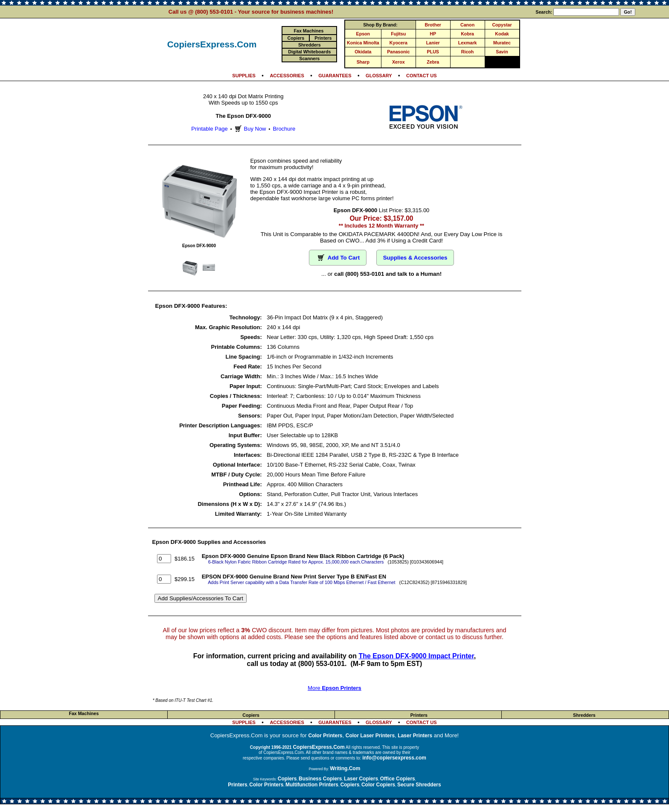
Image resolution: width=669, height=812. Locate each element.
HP (433, 34)
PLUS (433, 52)
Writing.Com (345, 768)
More (334, 688)
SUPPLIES (244, 76)
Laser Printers (415, 736)
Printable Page (209, 129)
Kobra (467, 34)
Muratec (502, 43)
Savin (502, 52)
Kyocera (398, 43)
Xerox (398, 62)
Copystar (502, 25)
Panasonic (398, 52)
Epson (363, 34)
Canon (467, 25)
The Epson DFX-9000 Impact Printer (416, 656)
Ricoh (468, 52)
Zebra (433, 62)
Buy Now (249, 129)
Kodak (502, 34)
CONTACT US (422, 76)
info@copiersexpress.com (394, 758)
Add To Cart (338, 258)
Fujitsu (398, 34)
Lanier (433, 43)
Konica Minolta (363, 43)
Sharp (363, 62)
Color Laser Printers (370, 736)
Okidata (363, 52)
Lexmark (468, 43)
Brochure (284, 129)
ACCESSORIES (287, 76)
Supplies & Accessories (415, 258)
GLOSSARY (379, 76)
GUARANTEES (335, 76)
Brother (433, 25)
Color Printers (326, 736)
